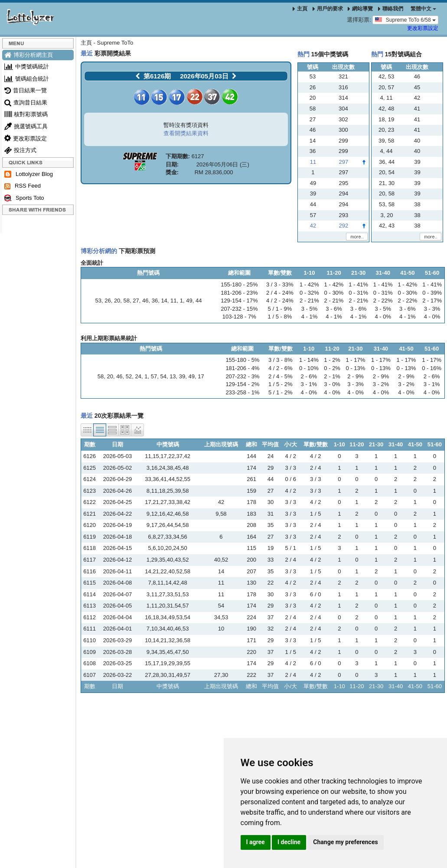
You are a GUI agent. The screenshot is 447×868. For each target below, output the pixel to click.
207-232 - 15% (239, 309)
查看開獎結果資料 (186, 133)
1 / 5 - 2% (281, 384)
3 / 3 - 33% (280, 284)
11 (173, 301)
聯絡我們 (391, 9)
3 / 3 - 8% (281, 360)
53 (98, 301)
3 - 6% (334, 309)
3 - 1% (309, 384)
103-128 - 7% (239, 317)
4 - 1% (310, 317)
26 (108, 301)
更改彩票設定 (423, 28)
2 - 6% (309, 376)
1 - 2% (332, 360)
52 (129, 376)
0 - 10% (309, 368)
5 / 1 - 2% (281, 392)
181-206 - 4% (242, 368)
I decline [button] (289, 842)
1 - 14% (309, 360)
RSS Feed (23, 186)
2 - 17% (432, 301)
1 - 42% (309, 284)
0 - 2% (332, 368)
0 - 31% (358, 293)
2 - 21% (309, 301)
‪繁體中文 (423, 9)
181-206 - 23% (239, 293)
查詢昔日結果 (26, 102)
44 (199, 301)
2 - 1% (332, 376)
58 (127, 301)
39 (182, 376)
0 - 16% (432, 368)
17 (201, 376)
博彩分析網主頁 (29, 55)
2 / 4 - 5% (281, 376)
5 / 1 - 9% (280, 309)
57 (154, 376)
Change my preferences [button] (345, 842)
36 (155, 301)
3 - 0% (332, 384)
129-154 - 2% (242, 384)
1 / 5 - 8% (280, 317)
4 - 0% (383, 317)
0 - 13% (356, 368)
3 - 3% (432, 309)
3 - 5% (310, 309)
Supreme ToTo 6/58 (405, 20)
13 (173, 376)
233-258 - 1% (242, 392)
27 (136, 301)
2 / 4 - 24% (280, 293)
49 (189, 301)
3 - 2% (381, 384)
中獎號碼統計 (27, 67)
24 (138, 376)
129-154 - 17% (239, 301)
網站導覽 (360, 9)
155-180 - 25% (239, 284)
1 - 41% (358, 284)
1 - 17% (356, 360)
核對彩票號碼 (26, 114)
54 (163, 376)
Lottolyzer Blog (29, 174)
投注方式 (20, 150)
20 (117, 301)
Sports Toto (24, 198)
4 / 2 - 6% (281, 368)
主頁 (300, 9)
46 (145, 301)
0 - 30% (334, 293)
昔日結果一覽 (26, 90)
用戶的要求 (328, 9)
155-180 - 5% (242, 360)
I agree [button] (256, 842)
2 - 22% (383, 301)
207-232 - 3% (242, 376)
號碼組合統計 (27, 79)
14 (164, 301)
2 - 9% (356, 376)
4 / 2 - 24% (280, 301)
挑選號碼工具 (26, 126)
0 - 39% (432, 293)
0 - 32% (309, 293)
